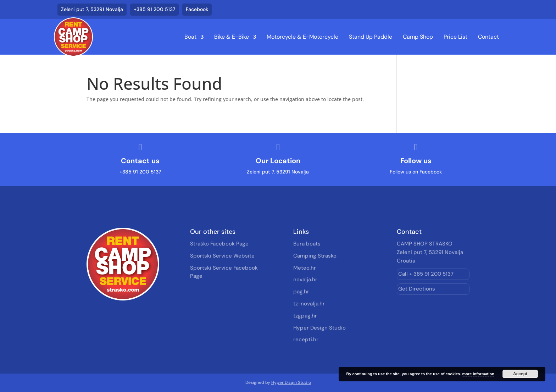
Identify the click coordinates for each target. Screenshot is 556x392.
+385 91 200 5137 (154, 9)
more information (478, 374)
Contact (488, 37)
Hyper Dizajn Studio (291, 382)
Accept (520, 374)
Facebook (197, 9)
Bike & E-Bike (232, 37)
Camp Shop (418, 37)
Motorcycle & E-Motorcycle (302, 37)
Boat (190, 37)
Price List (455, 37)
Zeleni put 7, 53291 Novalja (92, 9)
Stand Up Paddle (371, 37)
